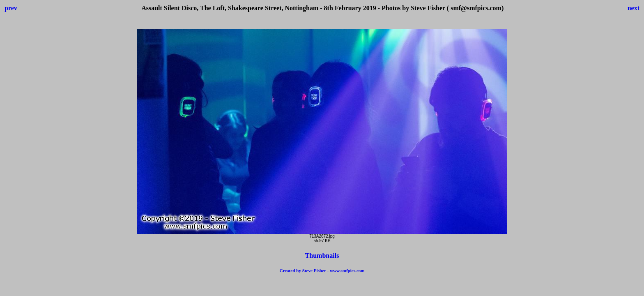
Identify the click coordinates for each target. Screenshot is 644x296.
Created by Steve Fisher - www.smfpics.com (322, 271)
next (634, 8)
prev (11, 8)
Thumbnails (322, 256)
